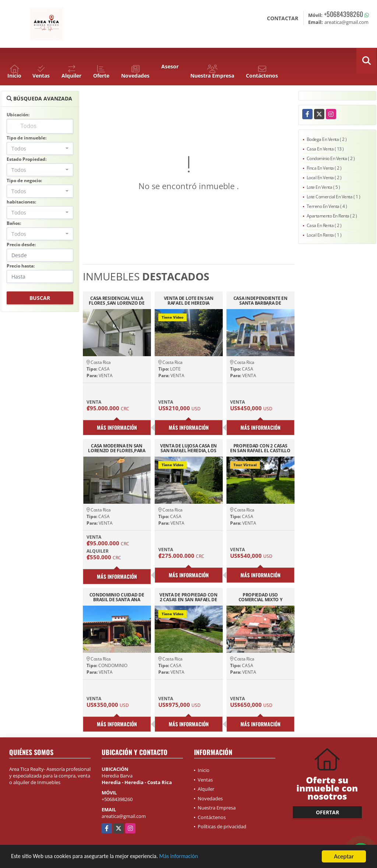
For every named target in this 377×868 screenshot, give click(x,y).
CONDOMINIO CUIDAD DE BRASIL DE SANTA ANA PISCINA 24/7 (117, 597)
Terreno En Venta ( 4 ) (327, 206)
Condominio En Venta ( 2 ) (331, 158)
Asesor (170, 66)
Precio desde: (21, 245)
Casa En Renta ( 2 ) (324, 225)
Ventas (205, 780)
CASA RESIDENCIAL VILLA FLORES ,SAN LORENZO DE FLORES (117, 301)
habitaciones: (21, 202)
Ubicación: (18, 115)
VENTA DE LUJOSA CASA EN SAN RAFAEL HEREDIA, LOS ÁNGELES (188, 448)
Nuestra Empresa (217, 808)
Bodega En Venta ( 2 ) (327, 139)
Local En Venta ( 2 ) (324, 178)
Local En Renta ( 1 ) (324, 235)
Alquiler (206, 789)
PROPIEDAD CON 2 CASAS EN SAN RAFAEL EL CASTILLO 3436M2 (260, 448)
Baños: (14, 223)
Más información (196, 857)
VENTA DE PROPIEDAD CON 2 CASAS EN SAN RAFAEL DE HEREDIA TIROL (188, 597)
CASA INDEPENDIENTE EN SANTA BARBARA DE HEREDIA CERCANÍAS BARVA (260, 301)
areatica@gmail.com (124, 816)
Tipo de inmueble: (27, 138)
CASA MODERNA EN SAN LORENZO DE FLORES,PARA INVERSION (117, 448)
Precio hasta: (21, 266)
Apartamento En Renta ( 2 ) (332, 216)
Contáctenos (212, 817)
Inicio (204, 770)
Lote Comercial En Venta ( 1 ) (334, 197)
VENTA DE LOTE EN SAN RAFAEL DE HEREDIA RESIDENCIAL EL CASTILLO (188, 301)
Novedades (210, 798)
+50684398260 (343, 14)
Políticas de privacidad (222, 826)
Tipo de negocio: (24, 180)
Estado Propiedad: (27, 159)
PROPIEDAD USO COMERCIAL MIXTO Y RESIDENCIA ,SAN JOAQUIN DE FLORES (260, 597)
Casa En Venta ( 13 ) (325, 149)
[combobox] (40, 148)
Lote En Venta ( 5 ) (323, 187)
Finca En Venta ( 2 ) (324, 168)
